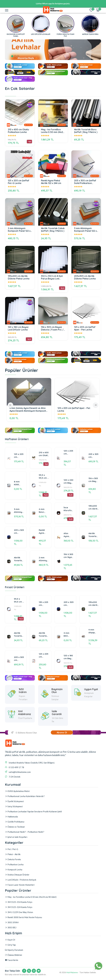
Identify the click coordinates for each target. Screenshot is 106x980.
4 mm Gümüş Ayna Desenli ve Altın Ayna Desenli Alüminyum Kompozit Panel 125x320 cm (28, 410)
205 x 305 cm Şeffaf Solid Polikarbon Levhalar (85, 182)
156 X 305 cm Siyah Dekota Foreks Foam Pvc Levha (69, 577)
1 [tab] (12, 56)
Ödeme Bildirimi (13, 957)
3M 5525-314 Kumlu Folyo (19, 928)
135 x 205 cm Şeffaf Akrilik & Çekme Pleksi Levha (43, 618)
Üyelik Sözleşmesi (14, 817)
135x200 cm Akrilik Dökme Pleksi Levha (19, 277)
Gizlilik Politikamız (15, 837)
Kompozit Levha (14, 889)
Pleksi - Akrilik (13, 874)
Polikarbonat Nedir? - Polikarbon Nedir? (25, 847)
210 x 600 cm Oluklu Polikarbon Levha (18, 131)
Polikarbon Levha (14, 884)
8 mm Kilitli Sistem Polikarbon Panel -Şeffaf (19, 504)
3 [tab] (18, 56)
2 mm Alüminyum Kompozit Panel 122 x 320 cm (19, 230)
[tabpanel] (53, 50)
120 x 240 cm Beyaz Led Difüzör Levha (69, 503)
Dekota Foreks (13, 879)
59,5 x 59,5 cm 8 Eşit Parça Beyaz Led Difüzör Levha (52, 277)
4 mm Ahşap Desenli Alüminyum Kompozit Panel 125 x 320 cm (94, 645)
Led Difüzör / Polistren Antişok (21, 899)
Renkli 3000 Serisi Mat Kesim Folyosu (23, 943)
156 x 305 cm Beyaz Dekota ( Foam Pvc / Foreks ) (52, 328)
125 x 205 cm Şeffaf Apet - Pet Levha (85, 328)
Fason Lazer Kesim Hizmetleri (20, 904)
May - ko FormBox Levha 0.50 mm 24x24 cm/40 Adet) (53, 131)
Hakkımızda (11, 832)
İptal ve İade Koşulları (16, 852)
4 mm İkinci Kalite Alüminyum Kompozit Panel (44, 532)
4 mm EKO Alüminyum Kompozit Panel (69, 649)
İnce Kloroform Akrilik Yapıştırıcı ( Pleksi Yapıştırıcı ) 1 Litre (69, 530)
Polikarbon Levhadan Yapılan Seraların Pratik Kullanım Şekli (33, 827)
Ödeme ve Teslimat (15, 842)
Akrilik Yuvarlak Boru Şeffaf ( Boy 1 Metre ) (86, 131)
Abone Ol (62, 735)
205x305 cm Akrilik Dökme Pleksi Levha (85, 277)
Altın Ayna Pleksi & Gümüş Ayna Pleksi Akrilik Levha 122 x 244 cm (69, 556)
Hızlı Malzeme (72, 974)
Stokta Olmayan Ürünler (17, 894)
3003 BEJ (11, 953)
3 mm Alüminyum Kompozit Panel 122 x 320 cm (85, 230)
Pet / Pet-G (12, 869)
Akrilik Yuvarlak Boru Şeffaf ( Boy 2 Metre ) (93, 556)
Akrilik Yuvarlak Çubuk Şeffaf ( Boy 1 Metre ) (53, 230)
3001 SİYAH (12, 948)
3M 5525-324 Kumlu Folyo (19, 933)
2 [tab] (15, 56)
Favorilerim (12, 962)
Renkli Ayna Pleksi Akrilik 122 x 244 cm (51, 182)
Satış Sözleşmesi (14, 822)
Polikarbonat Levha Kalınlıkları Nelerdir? (25, 812)
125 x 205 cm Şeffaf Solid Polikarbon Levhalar (69, 473)
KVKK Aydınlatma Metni (17, 807)
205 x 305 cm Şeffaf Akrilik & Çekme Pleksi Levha (19, 553)
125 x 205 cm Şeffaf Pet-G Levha (18, 182)
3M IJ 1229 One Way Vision (19, 938)
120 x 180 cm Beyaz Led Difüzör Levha (18, 328)
